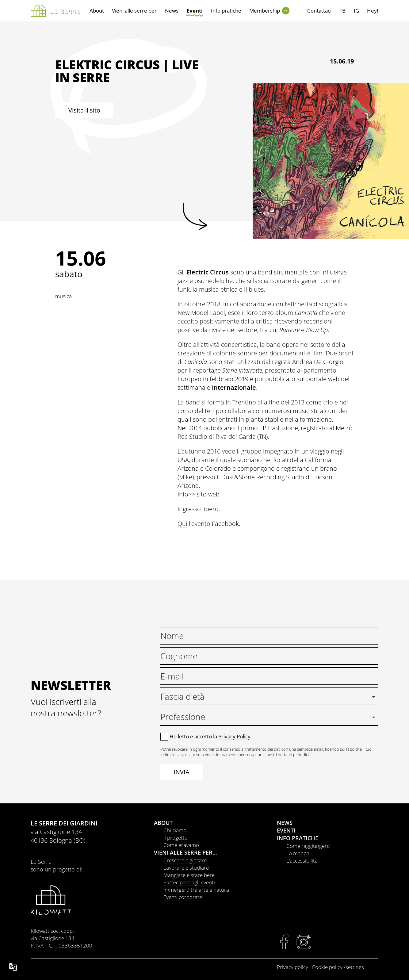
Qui (182, 524)
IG (356, 11)
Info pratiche (226, 11)
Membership (265, 11)
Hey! (286, 11)
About (97, 11)
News (172, 11)
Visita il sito (84, 110)
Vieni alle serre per (134, 11)
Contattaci (319, 11)
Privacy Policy (234, 736)
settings (355, 967)
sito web (208, 494)
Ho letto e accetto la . (211, 736)
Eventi (195, 11)
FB (342, 11)
